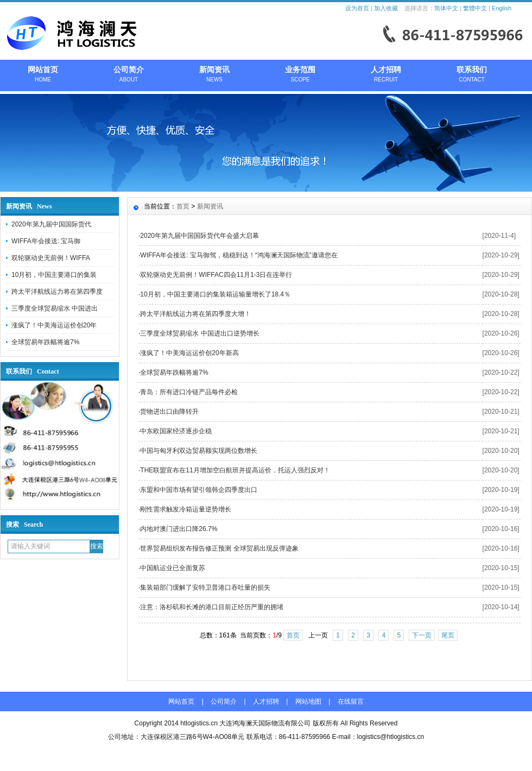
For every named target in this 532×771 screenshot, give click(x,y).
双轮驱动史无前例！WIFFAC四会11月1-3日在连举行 (216, 275)
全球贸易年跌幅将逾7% (45, 342)
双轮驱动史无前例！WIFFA (51, 258)
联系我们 (472, 75)
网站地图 (308, 702)
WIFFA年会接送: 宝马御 (46, 241)
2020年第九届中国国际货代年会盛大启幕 (199, 236)
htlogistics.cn (199, 723)
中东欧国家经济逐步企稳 (176, 431)
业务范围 (300, 75)
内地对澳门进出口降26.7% (179, 529)
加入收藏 (386, 8)
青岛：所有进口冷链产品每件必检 (189, 392)
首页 (183, 206)
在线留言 (351, 702)
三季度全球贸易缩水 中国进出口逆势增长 (199, 333)
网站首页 (43, 75)
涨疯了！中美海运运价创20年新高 (189, 353)
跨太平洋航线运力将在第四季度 (57, 292)
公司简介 (129, 75)
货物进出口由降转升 (169, 412)
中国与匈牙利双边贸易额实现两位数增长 (199, 451)
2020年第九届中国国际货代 (51, 224)
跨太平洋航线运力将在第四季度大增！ (195, 314)
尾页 (448, 635)
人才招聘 (386, 75)
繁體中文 (475, 8)
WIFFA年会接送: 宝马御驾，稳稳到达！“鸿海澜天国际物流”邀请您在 (239, 255)
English (502, 8)
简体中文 (446, 8)
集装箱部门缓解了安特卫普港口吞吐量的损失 (205, 587)
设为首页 (357, 8)
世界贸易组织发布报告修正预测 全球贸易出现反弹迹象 (219, 548)
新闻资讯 (214, 75)
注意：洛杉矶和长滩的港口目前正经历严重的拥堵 (212, 607)
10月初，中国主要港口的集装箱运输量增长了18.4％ (215, 294)
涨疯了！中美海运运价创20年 (54, 325)
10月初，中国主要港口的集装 (54, 275)
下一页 (422, 635)
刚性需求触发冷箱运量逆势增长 (186, 509)
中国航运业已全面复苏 (173, 568)
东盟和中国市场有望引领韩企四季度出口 (199, 490)
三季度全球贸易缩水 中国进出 (55, 308)
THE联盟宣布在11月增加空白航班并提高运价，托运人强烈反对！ (235, 470)
